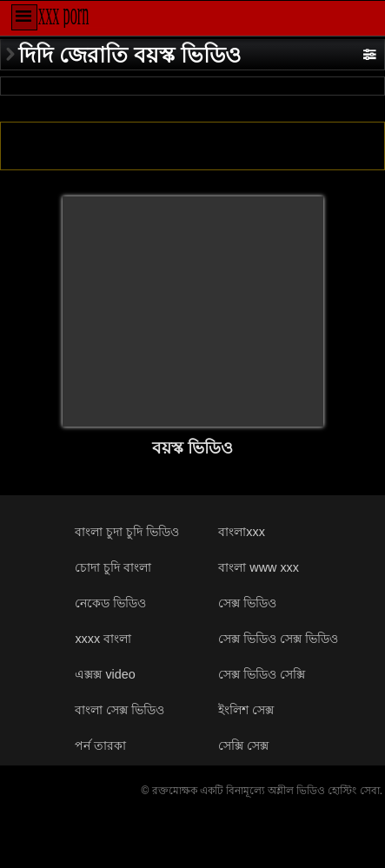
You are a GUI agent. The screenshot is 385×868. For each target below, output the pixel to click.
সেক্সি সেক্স (243, 745)
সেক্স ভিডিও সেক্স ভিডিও (278, 639)
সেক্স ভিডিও (247, 603)
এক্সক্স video (105, 674)
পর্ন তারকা (100, 745)
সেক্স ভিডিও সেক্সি (262, 674)
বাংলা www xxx (259, 567)
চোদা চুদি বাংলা (113, 567)
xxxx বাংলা (103, 639)
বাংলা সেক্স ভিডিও (119, 710)
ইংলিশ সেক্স (246, 710)
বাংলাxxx (242, 532)
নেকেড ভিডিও (110, 603)
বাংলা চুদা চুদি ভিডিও (127, 532)
